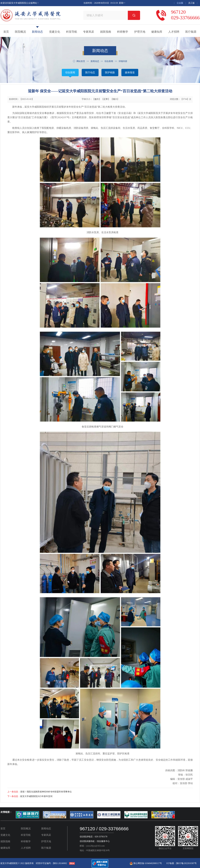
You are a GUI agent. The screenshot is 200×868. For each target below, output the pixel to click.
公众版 (180, 3)
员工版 (191, 3)
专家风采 (89, 32)
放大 (97, 99)
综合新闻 (70, 72)
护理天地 (140, 32)
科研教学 (123, 32)
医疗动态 (90, 72)
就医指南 (106, 32)
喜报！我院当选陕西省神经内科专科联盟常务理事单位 (46, 792)
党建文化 (55, 32)
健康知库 (157, 32)
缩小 (115, 99)
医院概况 (20, 32)
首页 (6, 32)
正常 (106, 99)
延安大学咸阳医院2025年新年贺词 (36, 796)
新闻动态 (37, 32)
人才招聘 (174, 32)
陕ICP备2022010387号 (187, 863)
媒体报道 (130, 72)
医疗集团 (191, 32)
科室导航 (72, 32)
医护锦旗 (110, 72)
